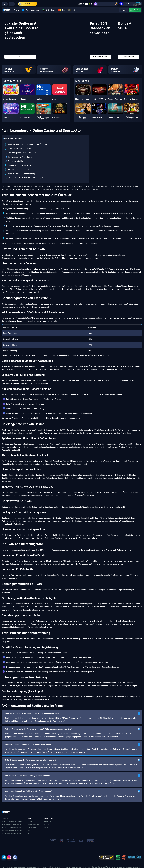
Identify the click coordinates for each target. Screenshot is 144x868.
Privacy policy (47, 821)
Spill (20, 57)
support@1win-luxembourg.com (11, 824)
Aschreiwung (129, 57)
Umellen (134, 10)
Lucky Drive (131, 4)
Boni (62, 10)
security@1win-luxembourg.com (11, 827)
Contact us (46, 824)
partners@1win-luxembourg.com (12, 834)
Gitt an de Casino (100, 57)
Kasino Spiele (49, 10)
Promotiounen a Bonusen (106, 4)
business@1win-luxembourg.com (12, 831)
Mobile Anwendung (30, 10)
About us (45, 827)
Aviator (16, 10)
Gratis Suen (27, 4)
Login (72, 10)
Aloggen (123, 10)
